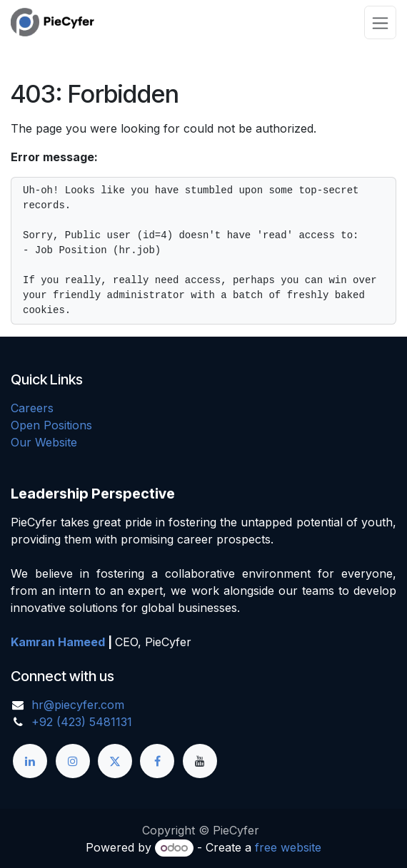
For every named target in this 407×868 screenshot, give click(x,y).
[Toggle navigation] (380, 22)
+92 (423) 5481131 (82, 722)
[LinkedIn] (30, 761)
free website (288, 847)
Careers (32, 408)
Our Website (44, 442)
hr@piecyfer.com (78, 705)
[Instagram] (73, 761)
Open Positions (51, 425)
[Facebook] (157, 761)
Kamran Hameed (58, 642)
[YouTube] (200, 761)
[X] (115, 761)
